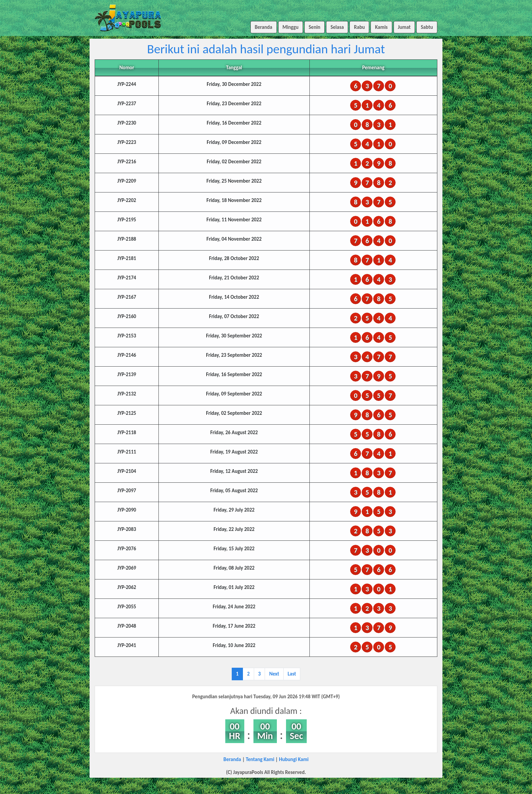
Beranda (264, 27)
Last (292, 674)
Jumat (404, 27)
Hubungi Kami (294, 759)
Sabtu (427, 27)
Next (274, 674)
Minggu (291, 27)
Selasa (337, 27)
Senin (315, 27)
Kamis (381, 27)
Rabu (359, 27)
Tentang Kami (260, 759)
